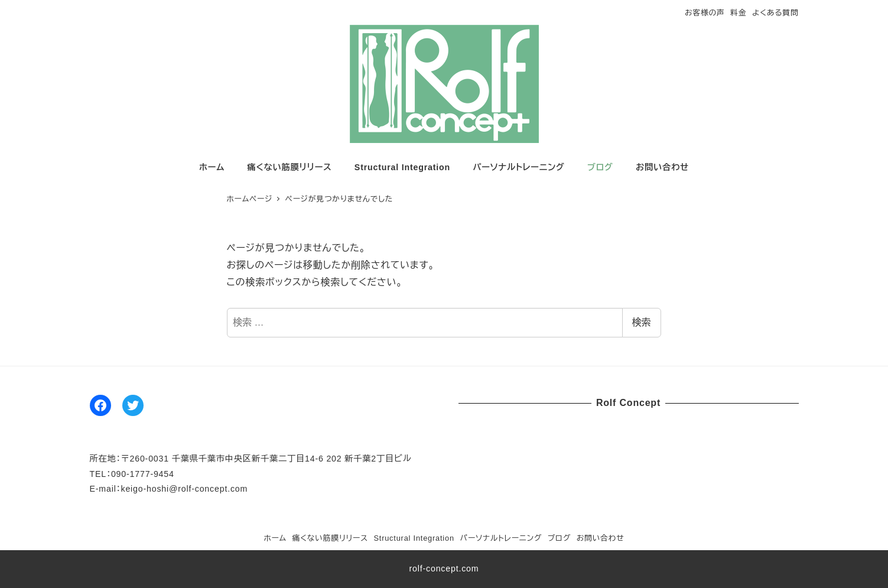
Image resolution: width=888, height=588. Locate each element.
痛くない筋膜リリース (330, 538)
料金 (738, 13)
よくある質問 (775, 13)
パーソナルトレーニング (501, 538)
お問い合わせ (601, 538)
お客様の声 (705, 13)
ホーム (275, 538)
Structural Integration (414, 538)
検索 (642, 322)
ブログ (559, 538)
